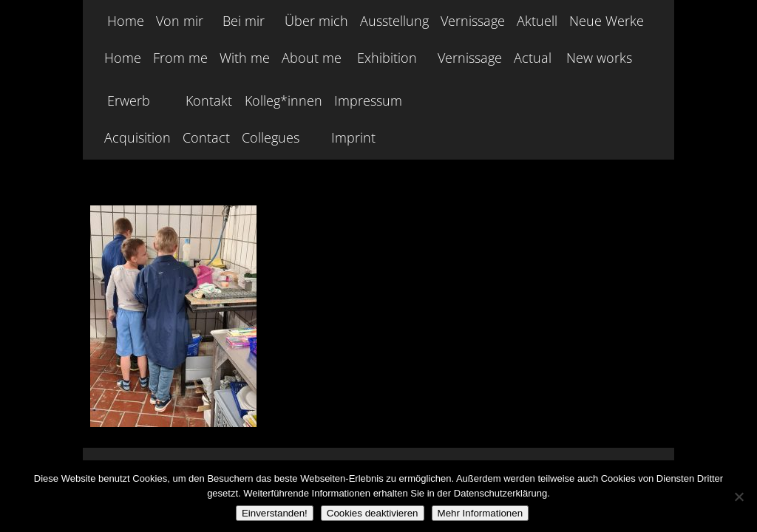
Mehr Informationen (481, 513)
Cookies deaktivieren (373, 513)
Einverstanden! (275, 513)
